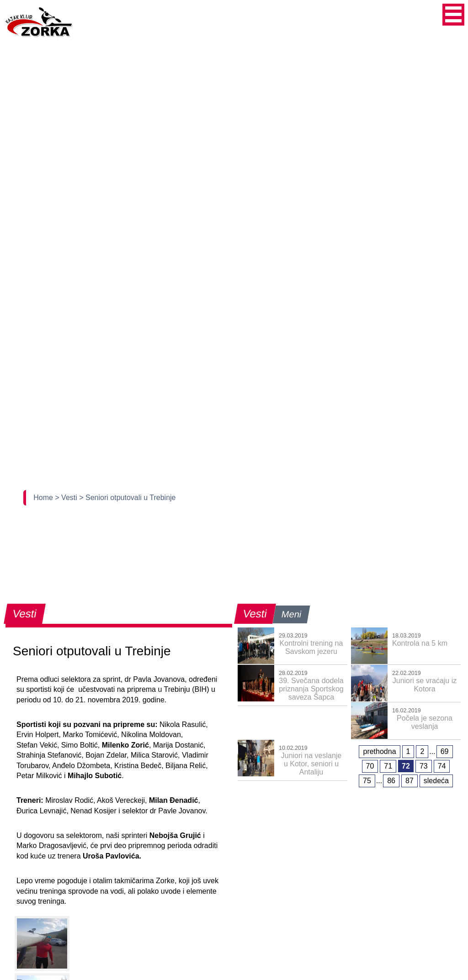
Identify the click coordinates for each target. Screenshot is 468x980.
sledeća (436, 781)
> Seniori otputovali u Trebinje (127, 498)
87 (409, 781)
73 (424, 766)
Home (44, 498)
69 (445, 751)
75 (367, 781)
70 (370, 766)
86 (391, 781)
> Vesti (67, 498)
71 (388, 766)
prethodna (379, 751)
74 (442, 766)
